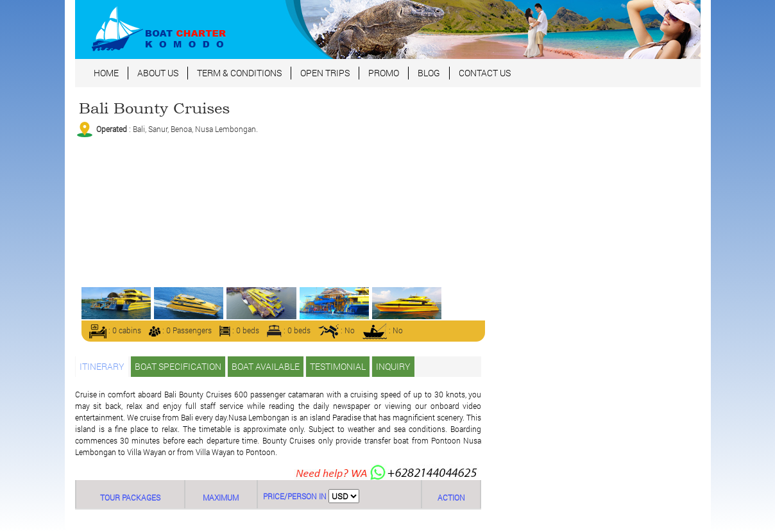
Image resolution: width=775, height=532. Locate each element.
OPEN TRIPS (325, 73)
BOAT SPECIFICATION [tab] (178, 366)
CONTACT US (485, 73)
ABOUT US (158, 73)
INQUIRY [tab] (393, 366)
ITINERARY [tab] (102, 366)
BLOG (429, 73)
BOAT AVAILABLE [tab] (266, 366)
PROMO (384, 73)
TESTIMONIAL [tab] (338, 366)
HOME (106, 73)
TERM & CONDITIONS (239, 73)
